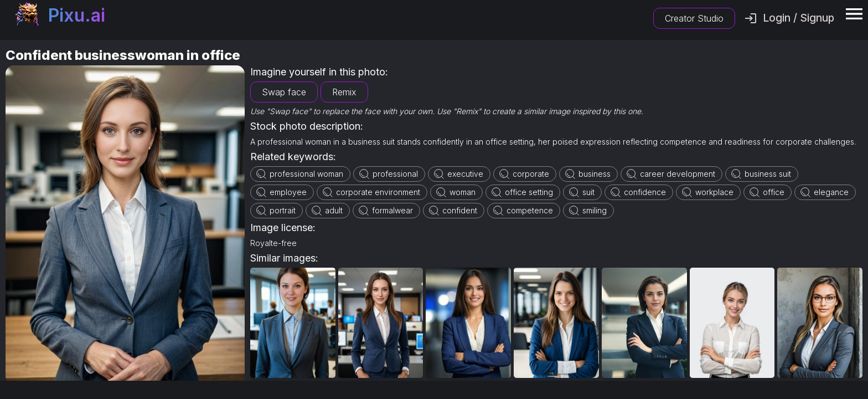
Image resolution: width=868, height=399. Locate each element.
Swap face (284, 92)
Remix (344, 92)
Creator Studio (694, 18)
